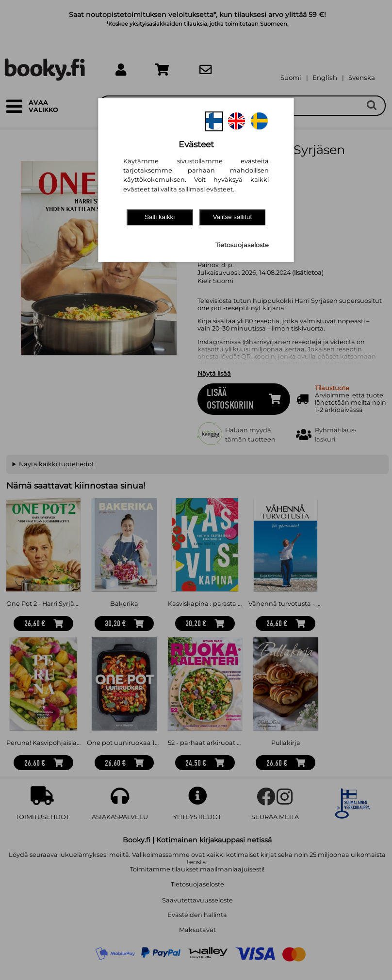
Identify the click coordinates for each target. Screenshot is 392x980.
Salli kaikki (160, 217)
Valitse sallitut (233, 217)
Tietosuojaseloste (242, 245)
